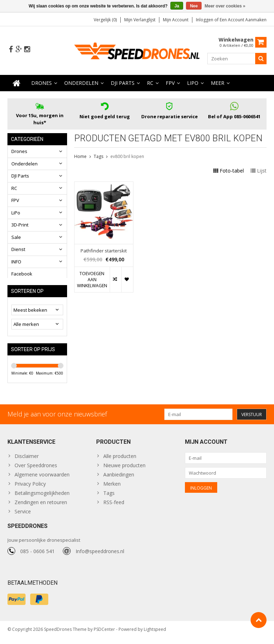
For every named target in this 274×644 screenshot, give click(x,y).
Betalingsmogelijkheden (42, 498)
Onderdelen (81, 83)
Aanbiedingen (119, 479)
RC (150, 83)
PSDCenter (104, 635)
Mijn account (176, 20)
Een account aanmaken (243, 20)
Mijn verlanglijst (140, 20)
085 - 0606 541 (37, 557)
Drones (42, 83)
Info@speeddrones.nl (100, 557)
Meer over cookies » (225, 6)
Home (80, 157)
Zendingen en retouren (41, 507)
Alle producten (120, 461)
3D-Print (20, 225)
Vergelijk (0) (105, 20)
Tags (98, 157)
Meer (218, 83)
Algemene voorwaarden (42, 479)
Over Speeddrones (36, 470)
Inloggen (205, 20)
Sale (16, 238)
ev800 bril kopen (127, 157)
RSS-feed (114, 507)
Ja (177, 6)
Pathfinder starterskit (104, 251)
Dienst (18, 250)
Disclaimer (27, 461)
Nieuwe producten (124, 470)
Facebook (22, 274)
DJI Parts (123, 83)
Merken (112, 488)
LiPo (193, 83)
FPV (170, 83)
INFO (16, 262)
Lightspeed (155, 635)
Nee (194, 6)
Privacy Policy (30, 488)
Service (23, 516)
